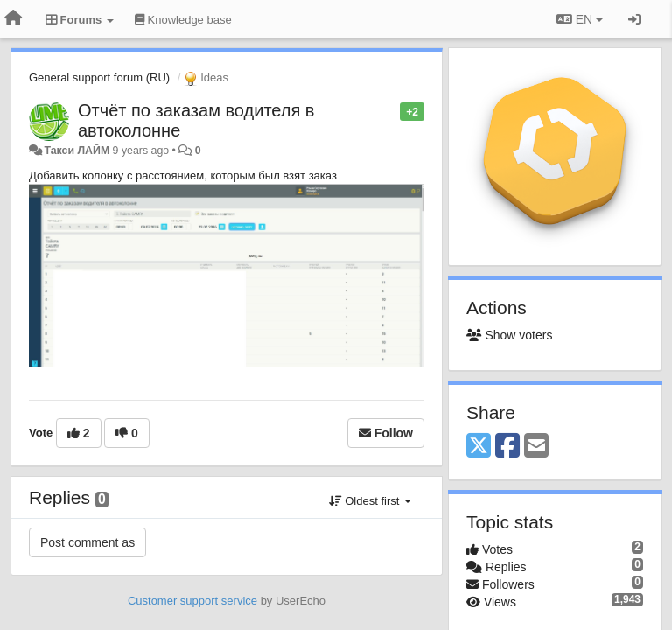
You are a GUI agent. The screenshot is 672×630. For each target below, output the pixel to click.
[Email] (536, 447)
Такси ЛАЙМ (77, 150)
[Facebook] (507, 447)
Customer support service (192, 601)
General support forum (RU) (99, 77)
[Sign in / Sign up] (634, 19)
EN (580, 19)
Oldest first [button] (370, 501)
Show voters (509, 335)
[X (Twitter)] (479, 447)
